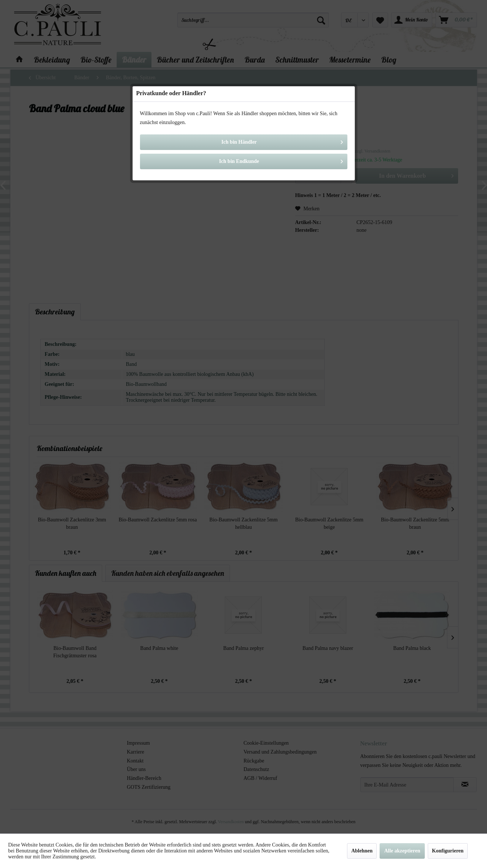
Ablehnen (362, 851)
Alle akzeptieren (402, 851)
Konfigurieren (448, 851)
